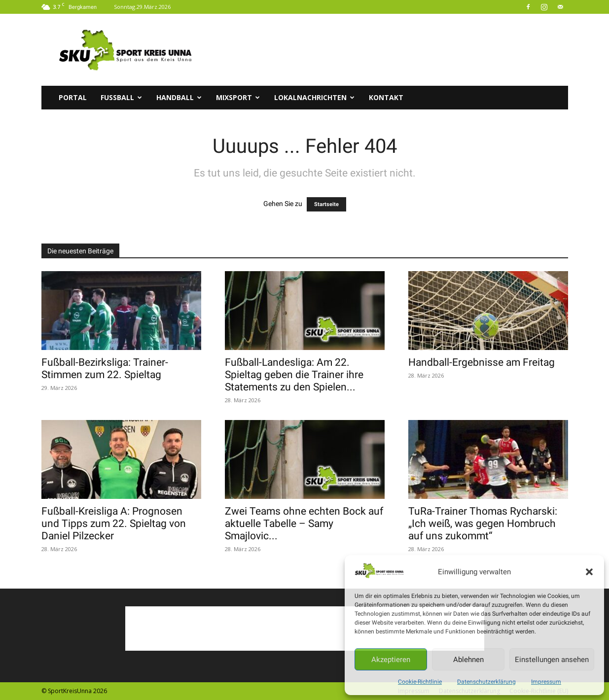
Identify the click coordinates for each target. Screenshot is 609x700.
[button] (589, 572)
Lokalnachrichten (314, 97)
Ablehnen (468, 660)
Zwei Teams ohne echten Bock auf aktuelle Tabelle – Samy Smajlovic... (304, 524)
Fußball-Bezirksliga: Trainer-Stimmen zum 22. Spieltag (105, 368)
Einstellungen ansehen (552, 660)
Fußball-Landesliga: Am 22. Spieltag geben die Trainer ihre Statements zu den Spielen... (294, 375)
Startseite (326, 204)
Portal (73, 97)
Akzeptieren (391, 660)
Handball (179, 97)
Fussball (121, 97)
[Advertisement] (389, 50)
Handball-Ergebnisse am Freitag (482, 362)
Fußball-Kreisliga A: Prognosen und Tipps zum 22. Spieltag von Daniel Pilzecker (114, 524)
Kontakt (386, 97)
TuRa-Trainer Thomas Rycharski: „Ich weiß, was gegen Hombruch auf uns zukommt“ (483, 524)
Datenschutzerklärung (486, 682)
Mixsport (238, 97)
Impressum (546, 682)
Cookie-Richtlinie (420, 682)
